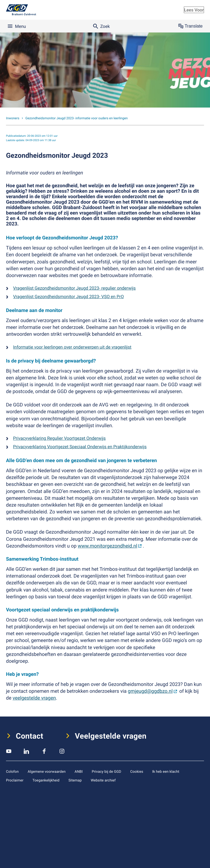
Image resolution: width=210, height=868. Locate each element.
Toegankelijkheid (46, 780)
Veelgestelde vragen (111, 736)
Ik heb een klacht (166, 771)
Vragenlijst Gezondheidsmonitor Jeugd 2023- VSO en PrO (68, 296)
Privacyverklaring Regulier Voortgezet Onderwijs (59, 438)
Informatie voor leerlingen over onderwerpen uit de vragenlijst (72, 347)
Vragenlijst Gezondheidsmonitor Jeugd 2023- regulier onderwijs (74, 288)
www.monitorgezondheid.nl (107, 546)
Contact (30, 736)
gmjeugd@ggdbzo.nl (150, 691)
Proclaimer (15, 780)
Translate (190, 26)
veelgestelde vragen (34, 698)
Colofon (12, 771)
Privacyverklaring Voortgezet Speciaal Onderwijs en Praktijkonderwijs (80, 447)
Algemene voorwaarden (46, 771)
